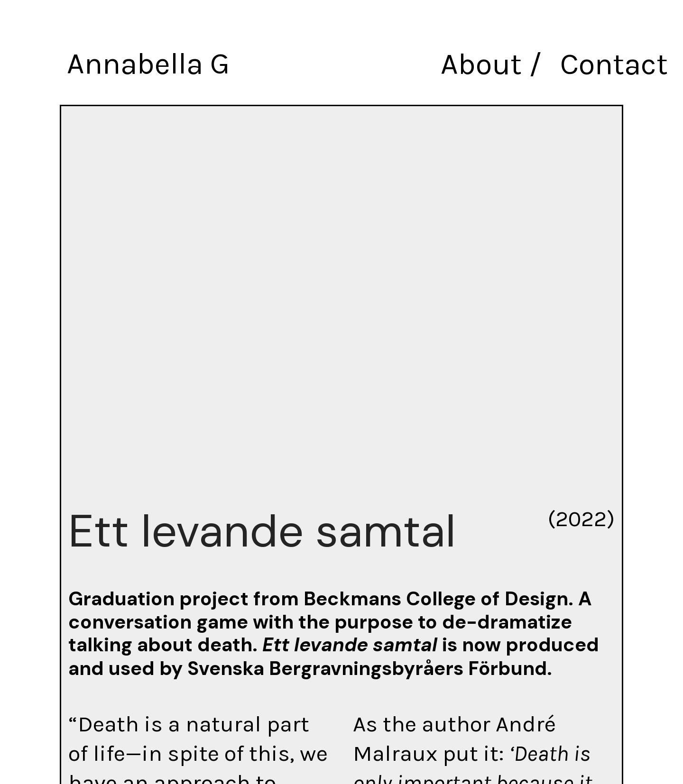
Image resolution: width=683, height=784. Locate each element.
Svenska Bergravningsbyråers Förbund (364, 668)
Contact (615, 64)
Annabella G (147, 64)
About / (493, 64)
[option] (342, 294)
